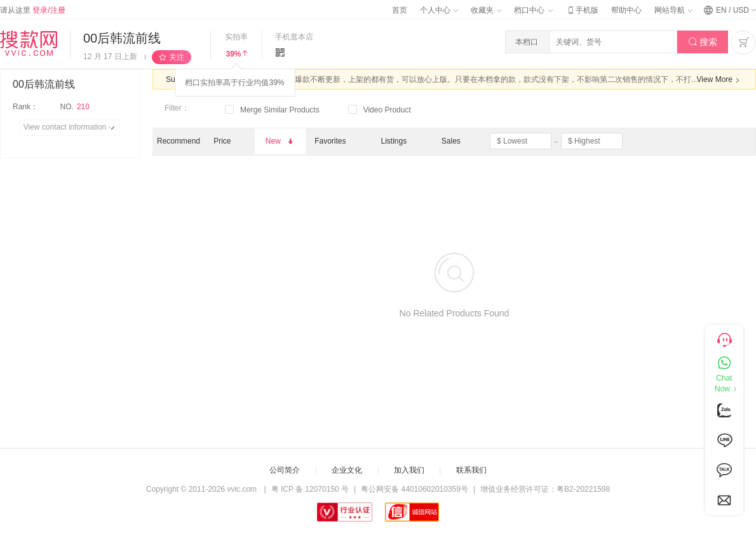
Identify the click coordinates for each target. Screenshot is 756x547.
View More (720, 80)
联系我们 (471, 470)
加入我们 (409, 470)
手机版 (582, 10)
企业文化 (347, 470)
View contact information (71, 128)
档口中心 (533, 10)
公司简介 (285, 470)
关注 (177, 57)
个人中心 (439, 10)
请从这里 (33, 10)
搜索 (703, 42)
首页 (400, 10)
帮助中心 (626, 10)
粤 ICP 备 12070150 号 (310, 489)
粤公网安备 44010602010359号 (415, 489)
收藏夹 (486, 10)
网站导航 (673, 10)
